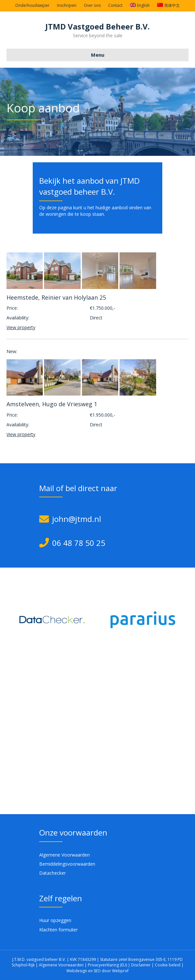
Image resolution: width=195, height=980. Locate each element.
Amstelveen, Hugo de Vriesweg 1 (52, 404)
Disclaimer (141, 965)
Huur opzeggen (55, 920)
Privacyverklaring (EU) (108, 965)
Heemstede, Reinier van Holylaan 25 (56, 297)
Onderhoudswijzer (32, 5)
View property (21, 327)
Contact (115, 5)
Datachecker (52, 873)
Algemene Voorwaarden (64, 855)
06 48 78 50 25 (79, 543)
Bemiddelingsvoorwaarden (67, 864)
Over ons (92, 5)
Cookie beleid (168, 965)
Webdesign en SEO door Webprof (97, 971)
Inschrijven (67, 5)
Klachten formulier (58, 930)
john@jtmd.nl (77, 519)
